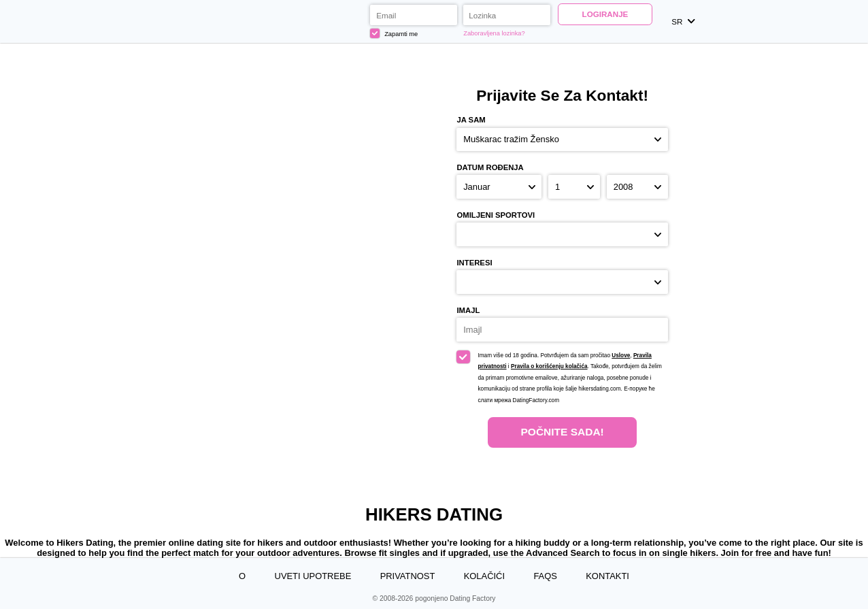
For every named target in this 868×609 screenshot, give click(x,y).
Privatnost (408, 576)
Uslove (621, 356)
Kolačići (484, 576)
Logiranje (605, 14)
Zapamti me (394, 33)
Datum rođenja (490, 167)
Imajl (468, 310)
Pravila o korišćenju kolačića (549, 366)
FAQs (545, 576)
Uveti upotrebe (313, 576)
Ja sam (471, 120)
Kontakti (607, 576)
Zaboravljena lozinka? (494, 33)
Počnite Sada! (562, 432)
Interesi (474, 263)
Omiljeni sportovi (496, 215)
